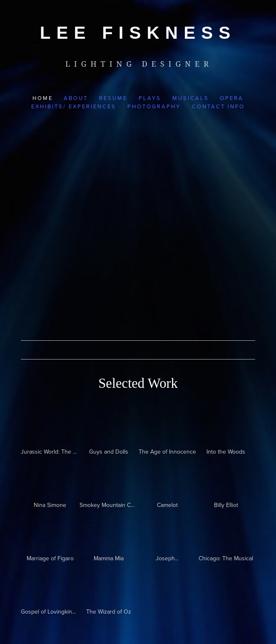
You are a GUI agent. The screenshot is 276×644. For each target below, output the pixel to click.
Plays (150, 98)
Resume (113, 98)
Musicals (191, 98)
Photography (154, 106)
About (76, 98)
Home (43, 98)
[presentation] (226, 477)
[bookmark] (138, 33)
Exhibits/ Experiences (74, 106)
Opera (232, 98)
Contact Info (218, 106)
